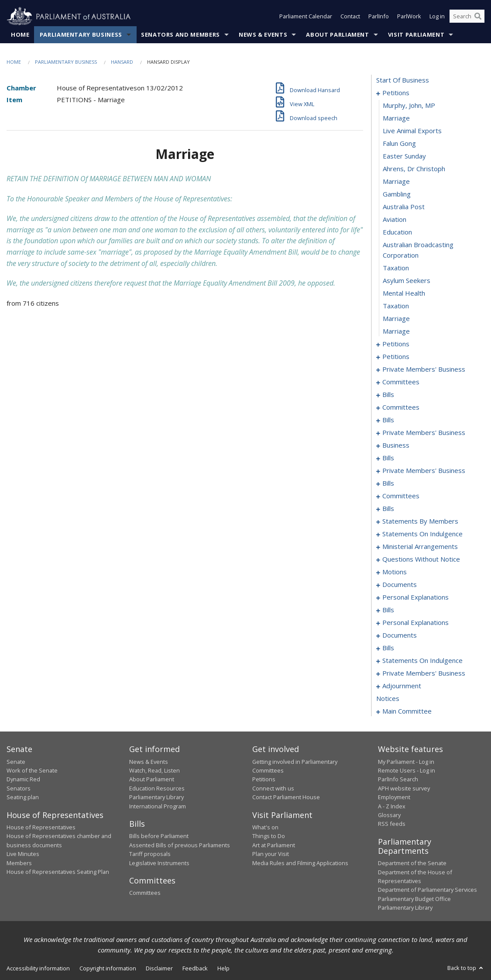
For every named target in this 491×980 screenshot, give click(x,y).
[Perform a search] (478, 17)
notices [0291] (388, 699)
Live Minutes (23, 854)
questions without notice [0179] (421, 559)
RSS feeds (392, 824)
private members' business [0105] (424, 433)
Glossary (389, 815)
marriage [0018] (396, 319)
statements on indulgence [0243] (422, 661)
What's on (265, 827)
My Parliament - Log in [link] (406, 762)
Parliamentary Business (81, 35)
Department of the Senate (412, 863)
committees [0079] (401, 407)
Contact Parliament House (286, 797)
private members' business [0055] (424, 369)
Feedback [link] (195, 968)
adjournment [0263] (402, 686)
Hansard (122, 62)
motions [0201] (395, 572)
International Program (158, 806)
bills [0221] (388, 648)
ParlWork (409, 17)
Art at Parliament (274, 845)
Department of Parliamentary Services (427, 890)
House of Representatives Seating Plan (58, 872)
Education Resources (157, 788)
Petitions (264, 780)
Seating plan (23, 797)
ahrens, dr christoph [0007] (414, 169)
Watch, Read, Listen (155, 770)
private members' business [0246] (424, 673)
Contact (350, 17)
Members (19, 863)
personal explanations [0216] (415, 623)
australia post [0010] (404, 207)
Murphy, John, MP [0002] (409, 106)
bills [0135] (388, 509)
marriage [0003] (396, 118)
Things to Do (269, 836)
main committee (407, 711)
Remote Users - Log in (407, 770)
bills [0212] (388, 610)
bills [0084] (388, 420)
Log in (437, 17)
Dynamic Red (23, 780)
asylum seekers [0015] (407, 281)
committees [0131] (401, 496)
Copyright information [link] (108, 968)
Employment (394, 797)
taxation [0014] (396, 268)
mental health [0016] (404, 293)
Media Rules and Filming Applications (300, 863)
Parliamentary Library (156, 797)
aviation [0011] (395, 220)
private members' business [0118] (424, 471)
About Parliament (337, 35)
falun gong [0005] (399, 144)
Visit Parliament (416, 35)
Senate (16, 762)
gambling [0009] (397, 194)
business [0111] (396, 445)
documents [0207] (400, 585)
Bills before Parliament (159, 836)
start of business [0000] (403, 80)
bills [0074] (388, 395)
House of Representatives (41, 827)
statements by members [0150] (420, 521)
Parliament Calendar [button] (306, 17)
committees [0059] (401, 382)
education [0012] (397, 232)
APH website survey (404, 788)
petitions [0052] (396, 357)
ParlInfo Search (398, 780)
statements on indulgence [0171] (422, 534)
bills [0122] (388, 483)
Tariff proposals (150, 854)
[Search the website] (467, 17)
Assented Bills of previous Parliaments (180, 845)
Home (20, 35)
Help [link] (223, 968)
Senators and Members (180, 35)
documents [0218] (400, 635)
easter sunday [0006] (404, 156)
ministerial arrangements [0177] (420, 547)
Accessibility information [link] (38, 968)
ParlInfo (379, 17)
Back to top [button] (466, 968)
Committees (145, 893)
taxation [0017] (396, 306)
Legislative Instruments (159, 863)
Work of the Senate (32, 770)
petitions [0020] (396, 344)
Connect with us (273, 788)
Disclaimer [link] (159, 968)
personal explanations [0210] (415, 597)
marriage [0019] (396, 331)
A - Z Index (392, 806)
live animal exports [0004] (412, 131)
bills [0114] (388, 458)
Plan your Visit (271, 854)
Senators (19, 788)
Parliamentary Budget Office (414, 899)
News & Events (263, 35)
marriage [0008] (396, 182)
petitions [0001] (396, 93)
